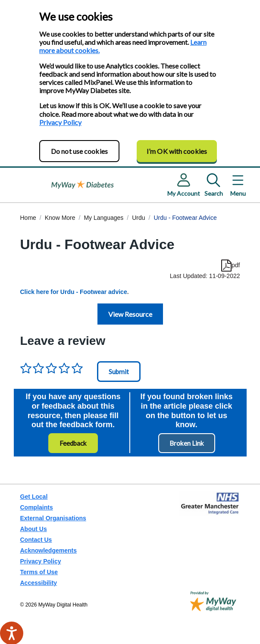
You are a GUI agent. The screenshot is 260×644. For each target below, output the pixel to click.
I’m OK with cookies (177, 151)
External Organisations (53, 518)
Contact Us (36, 540)
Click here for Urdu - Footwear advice (74, 292)
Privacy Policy (60, 122)
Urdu (138, 218)
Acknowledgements (49, 550)
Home (28, 218)
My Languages (103, 218)
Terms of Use (39, 572)
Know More (60, 218)
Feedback (73, 443)
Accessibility (39, 583)
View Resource (130, 314)
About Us (34, 529)
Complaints (37, 507)
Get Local (34, 497)
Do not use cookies (79, 151)
